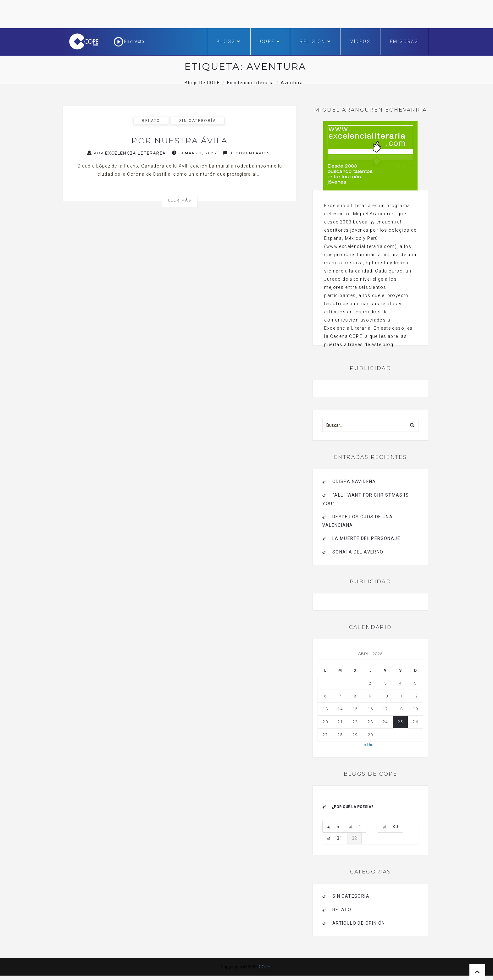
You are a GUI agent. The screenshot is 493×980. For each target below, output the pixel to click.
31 (340, 838)
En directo (129, 41)
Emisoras (404, 41)
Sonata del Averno (358, 552)
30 (395, 827)
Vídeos (360, 41)
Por (126, 153)
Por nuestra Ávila (180, 140)
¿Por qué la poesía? (352, 807)
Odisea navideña (354, 482)
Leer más (180, 200)
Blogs (229, 41)
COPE (270, 41)
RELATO (151, 121)
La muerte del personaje (366, 538)
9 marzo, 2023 (194, 153)
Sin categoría (198, 121)
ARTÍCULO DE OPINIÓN (359, 923)
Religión (315, 41)
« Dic (369, 745)
